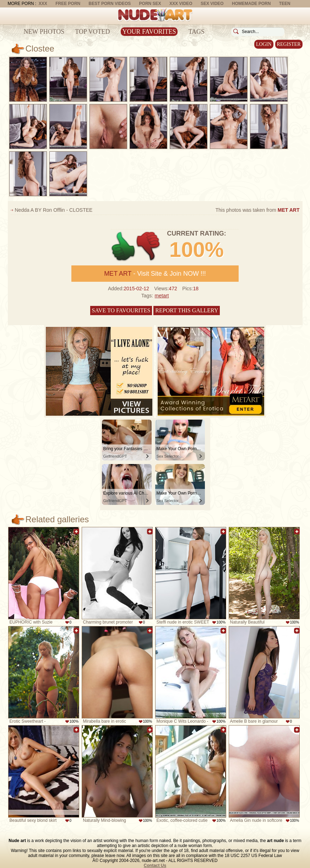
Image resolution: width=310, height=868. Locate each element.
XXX (43, 4)
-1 (149, 246)
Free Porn (68, 4)
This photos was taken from (258, 210)
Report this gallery (187, 310)
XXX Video (181, 4)
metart (162, 296)
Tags (196, 32)
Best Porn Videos (110, 4)
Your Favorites (149, 32)
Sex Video (212, 4)
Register (289, 44)
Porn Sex (150, 4)
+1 (123, 246)
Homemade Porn (251, 4)
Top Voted (92, 32)
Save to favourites (121, 310)
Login (264, 44)
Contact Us (155, 866)
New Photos (44, 32)
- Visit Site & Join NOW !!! (155, 274)
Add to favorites (76, 532)
